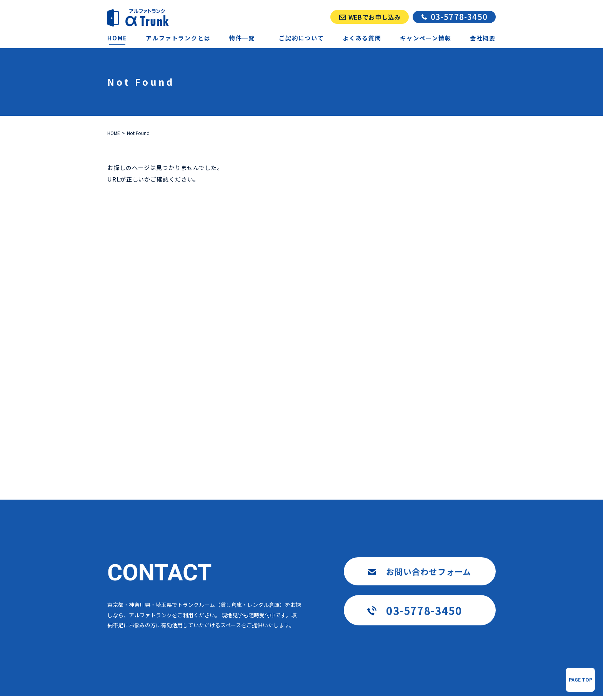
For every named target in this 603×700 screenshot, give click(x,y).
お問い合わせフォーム (429, 572)
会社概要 (483, 38)
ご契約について (301, 38)
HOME (117, 38)
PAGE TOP (581, 679)
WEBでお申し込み (375, 17)
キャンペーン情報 (426, 38)
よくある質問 (362, 38)
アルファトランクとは (178, 38)
